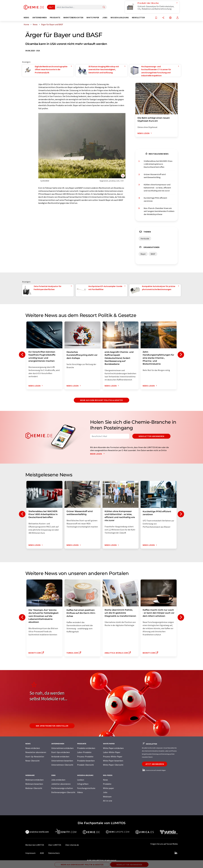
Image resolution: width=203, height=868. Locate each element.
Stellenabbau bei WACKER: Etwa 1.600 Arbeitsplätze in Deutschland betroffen (158, 164)
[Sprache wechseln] (170, 18)
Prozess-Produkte (85, 756)
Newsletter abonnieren (151, 436)
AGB (42, 853)
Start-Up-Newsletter (35, 756)
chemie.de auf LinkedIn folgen (154, 770)
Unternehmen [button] (40, 18)
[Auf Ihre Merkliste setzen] (156, 18)
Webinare (107, 797)
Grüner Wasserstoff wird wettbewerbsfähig (155, 176)
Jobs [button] (105, 18)
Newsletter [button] (138, 18)
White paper (108, 788)
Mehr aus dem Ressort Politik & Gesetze (101, 400)
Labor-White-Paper (112, 752)
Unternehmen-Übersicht (62, 765)
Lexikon (81, 780)
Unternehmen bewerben (62, 761)
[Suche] (104, 7)
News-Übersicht (32, 761)
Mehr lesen (98, 454)
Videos (80, 792)
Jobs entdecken (58, 780)
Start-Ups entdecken (61, 752)
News (105, 780)
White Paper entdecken (113, 748)
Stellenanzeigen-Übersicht (63, 792)
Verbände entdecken (60, 756)
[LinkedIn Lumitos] (176, 853)
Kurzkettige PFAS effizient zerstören (155, 199)
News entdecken (33, 748)
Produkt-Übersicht (86, 765)
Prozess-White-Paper (113, 756)
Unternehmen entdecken (62, 748)
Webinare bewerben (34, 784)
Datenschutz (54, 853)
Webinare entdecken (34, 780)
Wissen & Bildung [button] (120, 18)
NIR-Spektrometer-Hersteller (52, 726)
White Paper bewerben (113, 761)
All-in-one (108, 801)
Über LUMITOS (55, 845)
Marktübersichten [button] (73, 18)
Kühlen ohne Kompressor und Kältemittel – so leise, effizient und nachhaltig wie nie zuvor (157, 188)
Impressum (30, 853)
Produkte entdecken (86, 748)
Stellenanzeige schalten (62, 788)
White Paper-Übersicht (113, 765)
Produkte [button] (55, 18)
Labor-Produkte (84, 752)
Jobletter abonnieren (61, 784)
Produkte (107, 784)
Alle (50, 7)
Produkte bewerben (86, 761)
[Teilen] (163, 18)
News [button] (26, 18)
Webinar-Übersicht (34, 788)
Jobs (105, 792)
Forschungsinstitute (86, 788)
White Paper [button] (93, 18)
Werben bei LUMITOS (35, 845)
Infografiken (83, 784)
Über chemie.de (72, 845)
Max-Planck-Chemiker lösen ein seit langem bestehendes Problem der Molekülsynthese (159, 211)
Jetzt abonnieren (155, 764)
